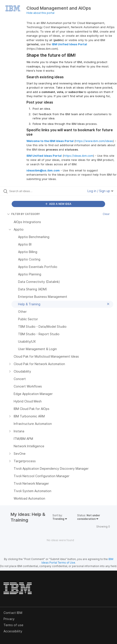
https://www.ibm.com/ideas (94, 141)
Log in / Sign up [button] (100, 191)
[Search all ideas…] (34, 191)
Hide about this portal (40, 13)
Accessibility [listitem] (13, 631)
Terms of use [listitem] (13, 625)
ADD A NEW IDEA (58, 204)
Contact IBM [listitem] (13, 613)
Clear (106, 214)
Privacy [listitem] (9, 619)
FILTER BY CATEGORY (23, 214)
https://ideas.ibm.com (78, 156)
